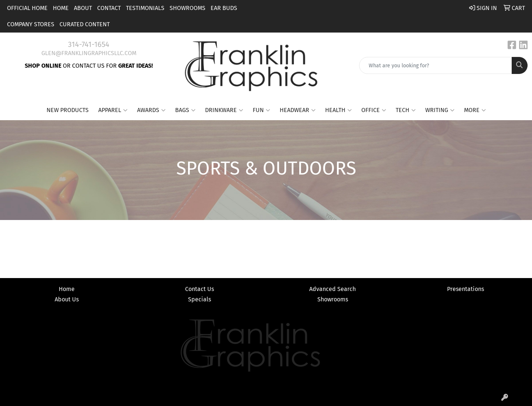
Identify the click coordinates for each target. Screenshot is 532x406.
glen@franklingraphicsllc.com (89, 53)
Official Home (27, 8)
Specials (199, 299)
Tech (406, 110)
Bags (185, 110)
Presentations (465, 289)
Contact (109, 8)
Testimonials (145, 8)
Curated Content (85, 24)
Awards (151, 110)
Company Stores (31, 24)
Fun (261, 110)
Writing (440, 110)
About (83, 8)
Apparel (113, 110)
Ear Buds (224, 8)
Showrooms (187, 8)
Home (61, 8)
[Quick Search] (436, 65)
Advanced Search (332, 289)
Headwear (298, 110)
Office (374, 110)
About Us (67, 299)
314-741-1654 (89, 44)
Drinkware (224, 110)
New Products (68, 110)
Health (338, 110)
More (475, 110)
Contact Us (199, 289)
